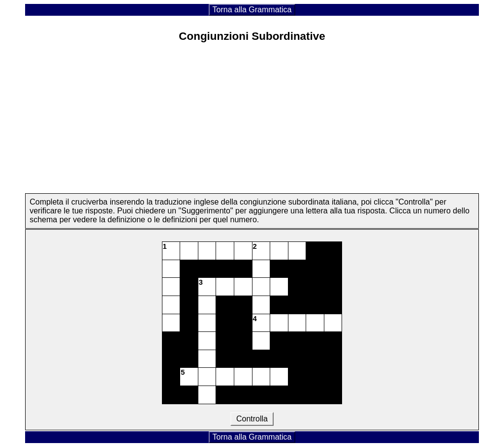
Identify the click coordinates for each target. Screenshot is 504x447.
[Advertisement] (252, 124)
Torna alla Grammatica (252, 10)
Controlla (252, 419)
